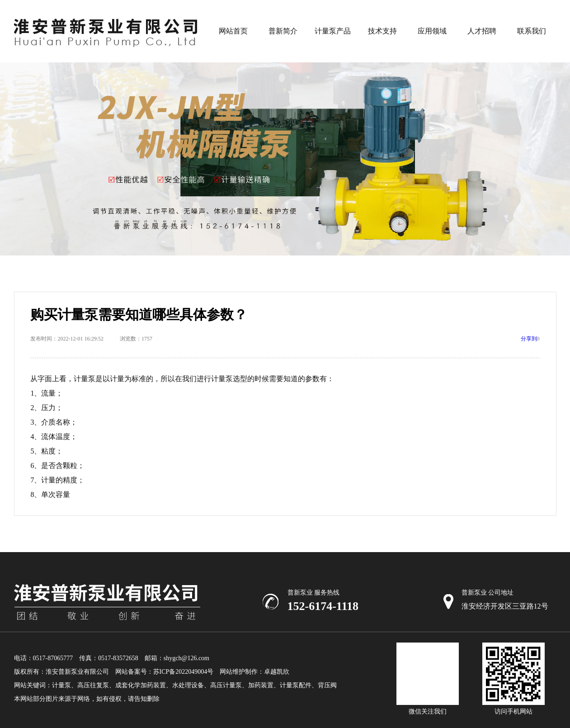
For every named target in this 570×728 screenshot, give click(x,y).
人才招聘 (482, 31)
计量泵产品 (333, 31)
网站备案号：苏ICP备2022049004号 (165, 672)
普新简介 (283, 31)
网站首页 (233, 31)
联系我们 (532, 31)
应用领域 (432, 31)
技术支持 (382, 31)
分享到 (529, 339)
